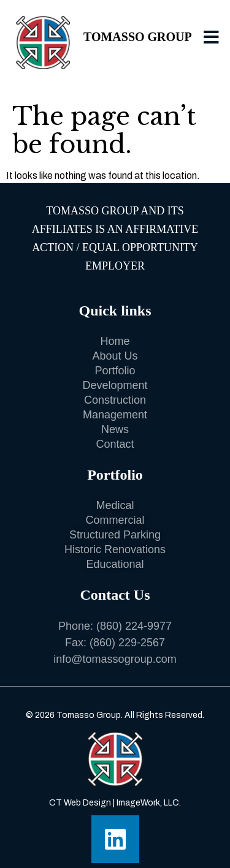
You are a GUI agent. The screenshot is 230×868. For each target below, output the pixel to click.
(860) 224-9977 (134, 626)
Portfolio (115, 475)
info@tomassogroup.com (115, 659)
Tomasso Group (138, 37)
